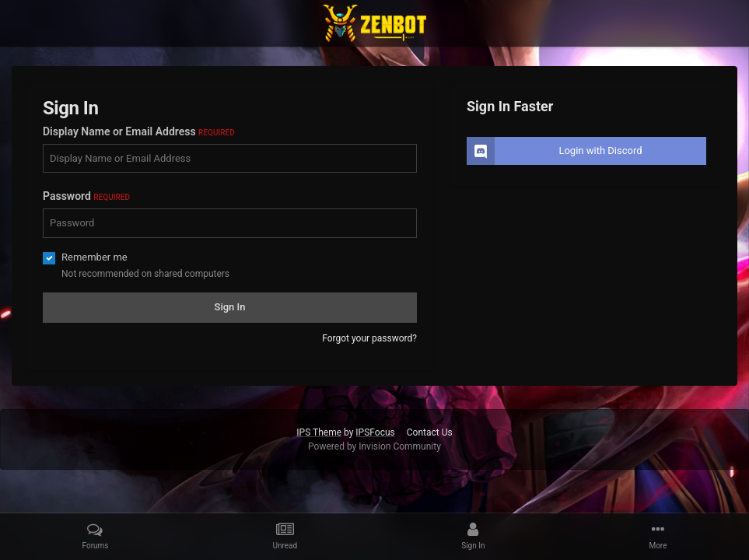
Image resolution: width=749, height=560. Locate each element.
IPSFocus (375, 432)
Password (86, 196)
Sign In (230, 307)
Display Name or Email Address (139, 131)
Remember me (94, 257)
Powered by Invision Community (374, 446)
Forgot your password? (369, 338)
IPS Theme (319, 432)
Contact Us (430, 432)
